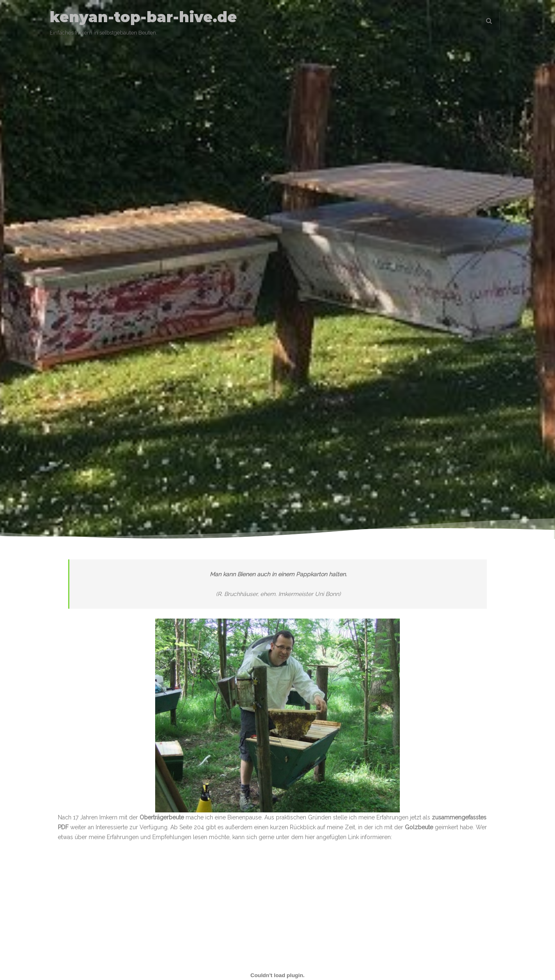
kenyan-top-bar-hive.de (143, 17)
